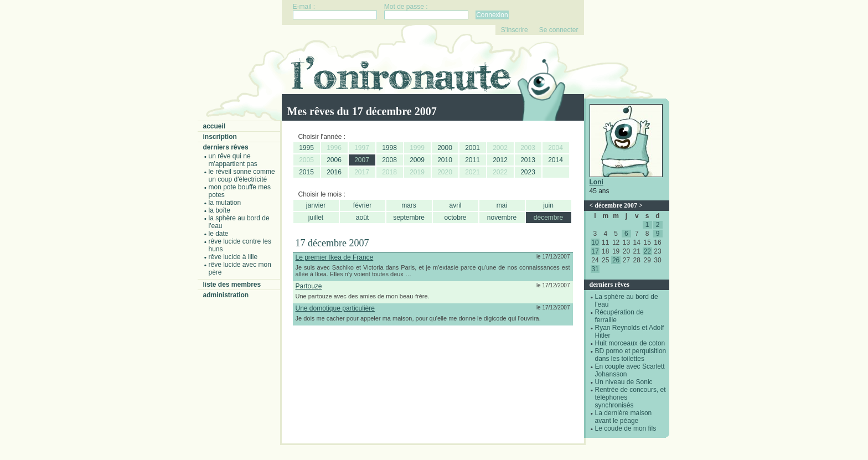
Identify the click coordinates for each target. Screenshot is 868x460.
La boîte (219, 210)
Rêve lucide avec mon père (240, 268)
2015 (306, 172)
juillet (316, 218)
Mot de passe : (406, 7)
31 (595, 269)
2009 (417, 160)
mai (502, 205)
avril (455, 205)
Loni (596, 182)
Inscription (220, 137)
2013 (528, 160)
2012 (500, 160)
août (362, 218)
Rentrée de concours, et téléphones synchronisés (631, 397)
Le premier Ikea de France (335, 257)
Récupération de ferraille (619, 316)
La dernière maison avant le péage (624, 417)
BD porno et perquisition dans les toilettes (631, 355)
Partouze (309, 286)
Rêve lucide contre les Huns (240, 245)
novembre (502, 218)
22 (647, 251)
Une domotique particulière (335, 308)
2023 (528, 172)
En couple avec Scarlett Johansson (630, 370)
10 (595, 242)
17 (595, 251)
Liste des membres (232, 285)
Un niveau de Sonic (624, 382)
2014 (556, 160)
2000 (445, 148)
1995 (306, 148)
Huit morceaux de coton (630, 343)
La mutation (225, 203)
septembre (409, 218)
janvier (316, 205)
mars (409, 205)
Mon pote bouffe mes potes (240, 191)
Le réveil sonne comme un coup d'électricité (242, 175)
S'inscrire (515, 30)
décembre (548, 218)
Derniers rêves (226, 147)
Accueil (215, 126)
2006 (334, 160)
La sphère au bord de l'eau (239, 222)
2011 (472, 160)
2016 (334, 172)
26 (616, 260)
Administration (226, 295)
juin (548, 205)
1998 (389, 148)
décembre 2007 (616, 205)
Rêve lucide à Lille (233, 257)
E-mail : (304, 7)
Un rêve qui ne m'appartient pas (233, 160)
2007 (362, 160)
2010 (445, 160)
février (362, 205)
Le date (219, 234)
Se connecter (559, 30)
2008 (389, 160)
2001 (472, 148)
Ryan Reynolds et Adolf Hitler (630, 332)
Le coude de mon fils (626, 428)
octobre (455, 218)
